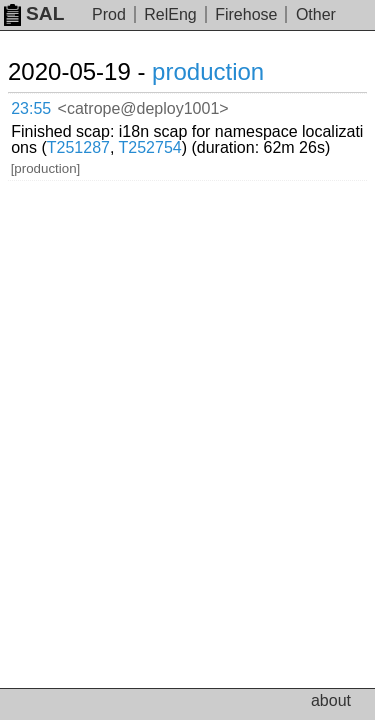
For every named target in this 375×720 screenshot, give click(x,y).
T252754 (150, 147)
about (331, 700)
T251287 (78, 147)
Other (316, 14)
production (208, 71)
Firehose (246, 14)
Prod (109, 14)
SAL (34, 13)
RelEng (170, 14)
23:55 (31, 108)
